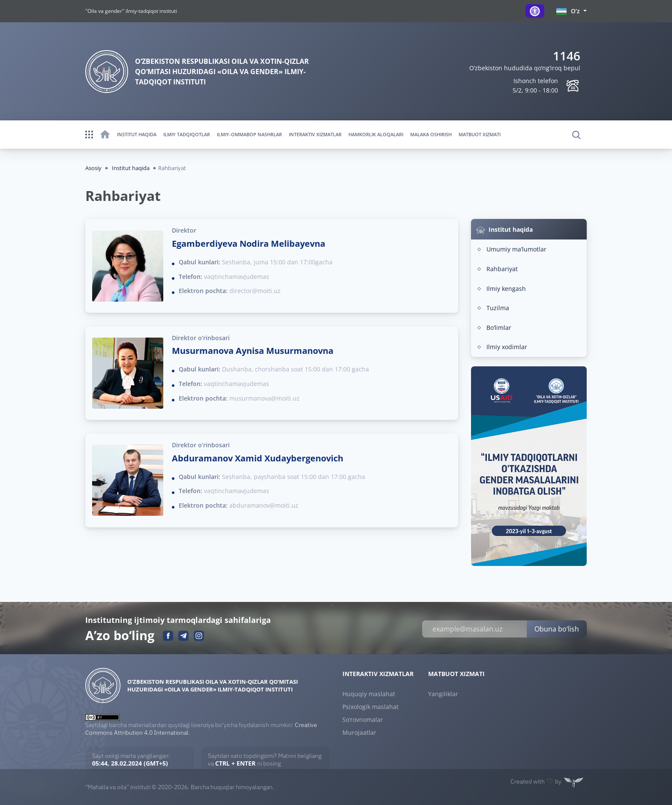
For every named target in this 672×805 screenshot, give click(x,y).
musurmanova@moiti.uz (264, 398)
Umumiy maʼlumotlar (516, 249)
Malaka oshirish (431, 134)
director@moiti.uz (255, 291)
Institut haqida (137, 134)
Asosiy (93, 168)
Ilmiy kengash (506, 289)
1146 (567, 56)
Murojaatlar (359, 733)
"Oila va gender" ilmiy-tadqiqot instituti (131, 11)
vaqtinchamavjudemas (237, 277)
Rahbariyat (502, 269)
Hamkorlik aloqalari (376, 134)
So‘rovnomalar (363, 720)
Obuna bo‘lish (557, 629)
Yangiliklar (443, 694)
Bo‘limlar (499, 328)
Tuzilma (498, 308)
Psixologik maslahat (370, 707)
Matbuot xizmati (480, 134)
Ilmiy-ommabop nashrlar (249, 134)
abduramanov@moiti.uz (264, 505)
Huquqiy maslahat (369, 694)
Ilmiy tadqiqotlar (187, 134)
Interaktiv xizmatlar (315, 134)
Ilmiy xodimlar (507, 347)
